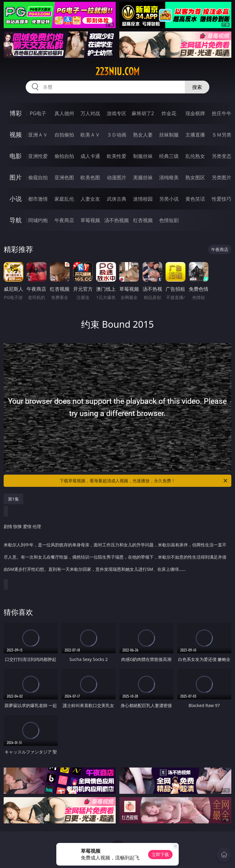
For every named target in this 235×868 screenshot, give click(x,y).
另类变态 (222, 156)
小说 (16, 199)
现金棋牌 (195, 113)
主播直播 (195, 135)
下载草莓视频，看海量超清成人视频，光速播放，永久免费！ (144, 481)
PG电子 (38, 113)
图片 (16, 177)
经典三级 (169, 156)
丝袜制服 (169, 135)
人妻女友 (90, 199)
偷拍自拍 (64, 156)
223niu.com (117, 71)
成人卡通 (90, 156)
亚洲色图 (64, 177)
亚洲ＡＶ (38, 135)
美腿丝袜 (143, 177)
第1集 (13, 499)
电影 (16, 156)
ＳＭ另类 (222, 135)
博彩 (16, 113)
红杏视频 (143, 220)
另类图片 (222, 177)
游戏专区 (117, 113)
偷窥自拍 (38, 177)
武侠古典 (117, 199)
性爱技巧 (222, 199)
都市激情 (38, 199)
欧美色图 (90, 177)
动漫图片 (117, 177)
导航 (16, 220)
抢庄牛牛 (222, 113)
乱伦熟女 (195, 156)
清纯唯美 (169, 177)
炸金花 (169, 113)
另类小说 (169, 199)
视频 (16, 135)
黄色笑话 (195, 199)
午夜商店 (64, 220)
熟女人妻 (143, 135)
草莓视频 (90, 220)
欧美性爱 (117, 156)
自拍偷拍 (64, 135)
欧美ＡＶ (90, 135)
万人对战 (90, 113)
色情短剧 (169, 220)
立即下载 (160, 854)
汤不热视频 (117, 220)
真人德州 (64, 113)
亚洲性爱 (38, 156)
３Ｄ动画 (117, 135)
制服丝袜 (143, 156)
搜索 (197, 87)
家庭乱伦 (64, 199)
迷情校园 (143, 199)
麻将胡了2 (143, 113)
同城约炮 (38, 220)
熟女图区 (195, 177)
